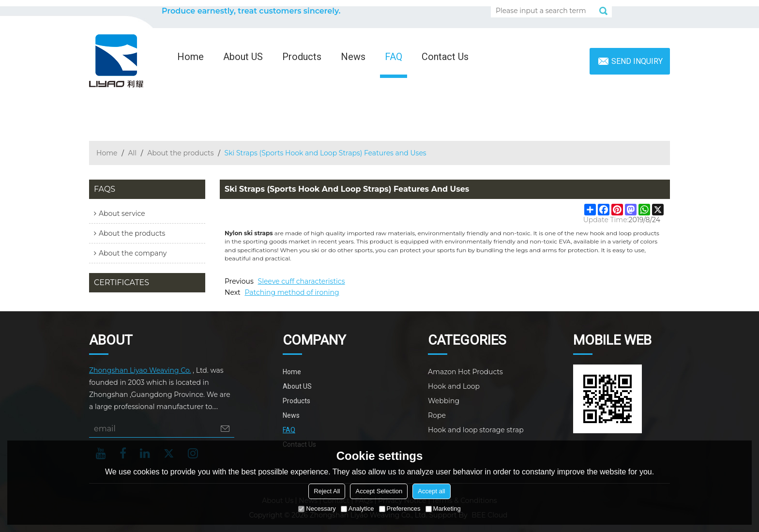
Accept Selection (379, 491)
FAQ (394, 57)
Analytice (357, 509)
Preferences (400, 509)
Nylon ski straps (249, 233)
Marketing (443, 509)
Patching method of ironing (292, 292)
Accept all (431, 491)
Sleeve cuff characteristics (302, 281)
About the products (180, 153)
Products (302, 57)
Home (190, 57)
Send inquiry (637, 61)
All (133, 153)
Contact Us (445, 57)
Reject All (327, 491)
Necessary (317, 509)
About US (243, 57)
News (353, 57)
